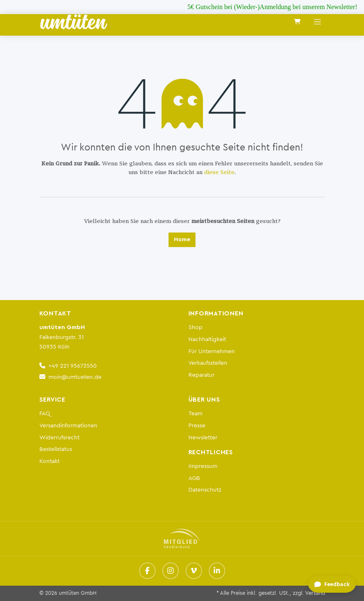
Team (195, 413)
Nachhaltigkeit (207, 339)
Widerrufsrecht (59, 437)
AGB (194, 478)
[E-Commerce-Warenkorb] (298, 22)
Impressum (203, 466)
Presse (197, 425)
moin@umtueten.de (75, 377)
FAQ (45, 413)
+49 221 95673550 (73, 366)
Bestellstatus (56, 449)
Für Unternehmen (212, 351)
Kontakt (49, 461)
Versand (315, 593)
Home (182, 240)
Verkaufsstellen (208, 363)
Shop (195, 327)
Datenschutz (205, 490)
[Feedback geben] (331, 585)
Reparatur (201, 375)
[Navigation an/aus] (317, 22)
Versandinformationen (68, 425)
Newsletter (203, 437)
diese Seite (219, 172)
